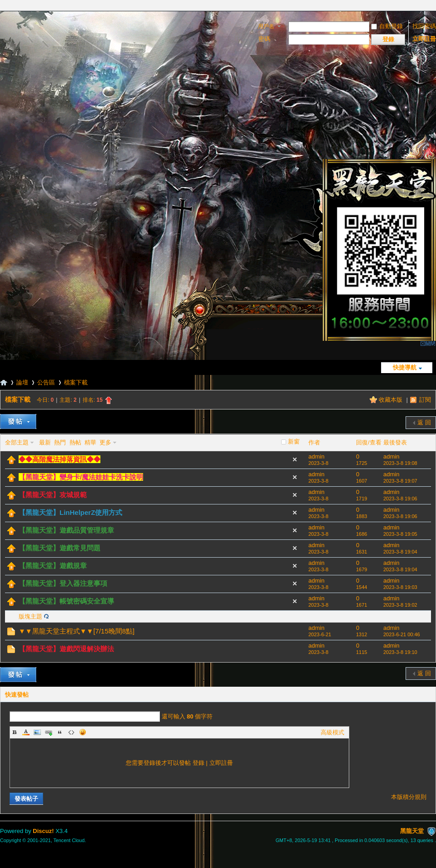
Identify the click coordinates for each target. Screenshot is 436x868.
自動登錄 (387, 26)
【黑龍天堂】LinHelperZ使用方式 (70, 512)
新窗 (294, 441)
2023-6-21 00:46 (402, 634)
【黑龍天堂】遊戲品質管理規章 (66, 530)
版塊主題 (30, 616)
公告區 (46, 382)
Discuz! (43, 831)
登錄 (198, 763)
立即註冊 (424, 39)
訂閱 (425, 400)
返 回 (424, 422)
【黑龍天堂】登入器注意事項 (63, 583)
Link (49, 732)
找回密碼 (424, 26)
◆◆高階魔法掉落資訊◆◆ (59, 459)
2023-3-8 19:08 (400, 463)
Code (71, 732)
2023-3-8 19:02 (400, 605)
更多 (105, 442)
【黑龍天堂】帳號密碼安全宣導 (66, 601)
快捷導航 (405, 367)
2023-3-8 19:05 (400, 534)
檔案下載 (76, 382)
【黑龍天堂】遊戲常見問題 (59, 548)
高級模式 (332, 732)
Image (37, 732)
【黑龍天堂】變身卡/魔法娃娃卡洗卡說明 (81, 477)
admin (316, 456)
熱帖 (75, 442)
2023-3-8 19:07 (400, 481)
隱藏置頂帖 (295, 459)
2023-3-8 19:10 (400, 652)
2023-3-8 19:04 (400, 552)
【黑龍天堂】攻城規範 (53, 495)
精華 (90, 442)
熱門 (60, 442)
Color (26, 732)
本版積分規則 (409, 797)
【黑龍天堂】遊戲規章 (53, 566)
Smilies (83, 732)
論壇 (22, 382)
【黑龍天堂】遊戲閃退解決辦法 (66, 649)
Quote (60, 732)
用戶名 (266, 26)
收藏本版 (391, 400)
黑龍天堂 (4, 382)
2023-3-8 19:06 (400, 499)
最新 (45, 442)
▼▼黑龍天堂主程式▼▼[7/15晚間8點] (77, 631)
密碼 (264, 39)
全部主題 (17, 442)
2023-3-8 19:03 (400, 587)
